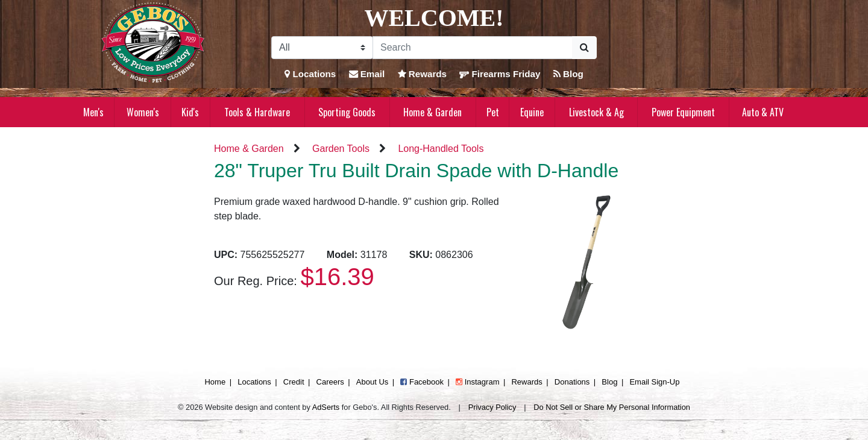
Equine (532, 112)
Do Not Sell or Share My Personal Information (612, 407)
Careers (330, 382)
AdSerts (326, 407)
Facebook (422, 382)
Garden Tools (341, 149)
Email (367, 74)
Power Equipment (683, 112)
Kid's (190, 112)
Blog (568, 74)
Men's (93, 112)
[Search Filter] (322, 48)
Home (215, 382)
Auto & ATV (763, 112)
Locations (310, 74)
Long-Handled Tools (441, 149)
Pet (493, 112)
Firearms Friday (500, 74)
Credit (294, 382)
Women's (143, 112)
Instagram (477, 382)
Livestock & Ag (596, 112)
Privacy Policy (492, 407)
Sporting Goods (347, 112)
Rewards (423, 74)
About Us (372, 382)
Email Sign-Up (654, 382)
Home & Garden (432, 112)
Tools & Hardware (257, 112)
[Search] (473, 48)
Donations (572, 382)
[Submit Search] (584, 48)
